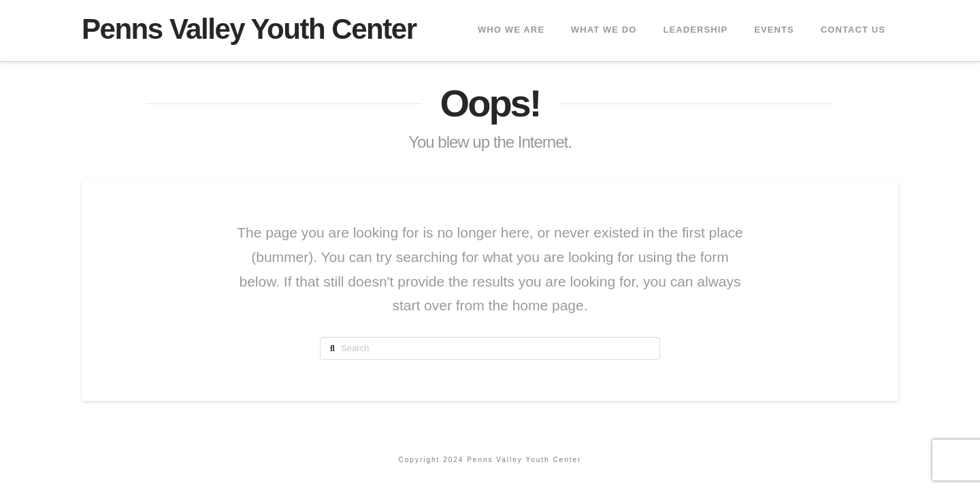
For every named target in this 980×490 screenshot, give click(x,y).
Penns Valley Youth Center (249, 29)
